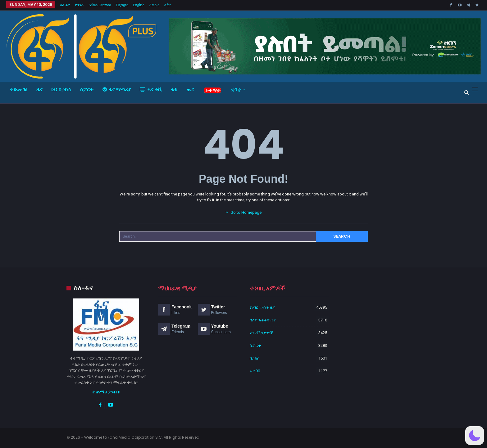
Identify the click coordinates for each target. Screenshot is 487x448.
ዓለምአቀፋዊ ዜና (263, 320)
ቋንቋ (236, 90)
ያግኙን (79, 5)
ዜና (39, 90)
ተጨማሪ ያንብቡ (106, 392)
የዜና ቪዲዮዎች (262, 333)
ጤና (190, 90)
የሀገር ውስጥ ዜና (262, 307)
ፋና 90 (255, 371)
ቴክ (174, 90)
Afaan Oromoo (100, 5)
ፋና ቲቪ (151, 90)
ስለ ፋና (65, 5)
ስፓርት (87, 90)
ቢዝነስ (61, 90)
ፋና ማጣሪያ (117, 90)
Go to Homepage (244, 212)
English (139, 5)
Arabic (154, 5)
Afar (167, 5)
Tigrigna (122, 5)
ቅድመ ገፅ (19, 90)
